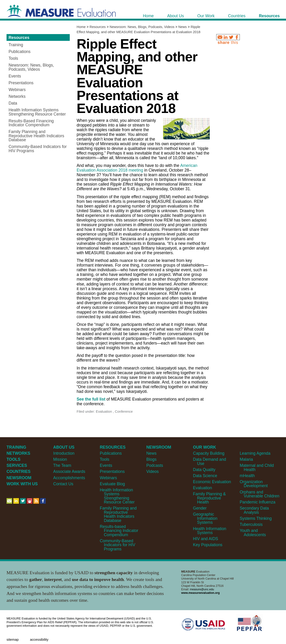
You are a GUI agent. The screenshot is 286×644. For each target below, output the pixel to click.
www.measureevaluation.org (201, 593)
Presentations (112, 472)
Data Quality (204, 470)
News (182, 27)
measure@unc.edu (202, 589)
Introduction (64, 453)
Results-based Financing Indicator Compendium (119, 531)
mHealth (247, 476)
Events (106, 465)
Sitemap (13, 640)
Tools (105, 459)
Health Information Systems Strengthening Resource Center (117, 496)
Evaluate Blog (112, 484)
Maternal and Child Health (257, 467)
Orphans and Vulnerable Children (259, 494)
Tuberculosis (251, 524)
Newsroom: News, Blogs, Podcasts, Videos (142, 27)
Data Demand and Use (209, 461)
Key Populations (208, 545)
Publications (111, 453)
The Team (62, 465)
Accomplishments (69, 478)
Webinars (108, 478)
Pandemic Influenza (257, 502)
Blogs (151, 459)
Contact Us (63, 484)
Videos (152, 472)
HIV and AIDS (206, 539)
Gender (200, 508)
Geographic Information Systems (205, 518)
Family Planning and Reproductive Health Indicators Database (118, 514)
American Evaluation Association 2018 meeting (137, 168)
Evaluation (202, 488)
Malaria (246, 459)
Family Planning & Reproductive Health (209, 498)
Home (81, 27)
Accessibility (39, 640)
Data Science (205, 476)
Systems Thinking (256, 518)
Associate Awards (69, 472)
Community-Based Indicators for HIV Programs (118, 545)
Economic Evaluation (212, 482)
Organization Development (254, 484)
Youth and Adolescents (253, 533)
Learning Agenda (255, 453)
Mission (60, 459)
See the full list (91, 399)
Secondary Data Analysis (254, 510)
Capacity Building (209, 453)
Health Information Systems (209, 531)
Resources (98, 27)
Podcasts (155, 465)
